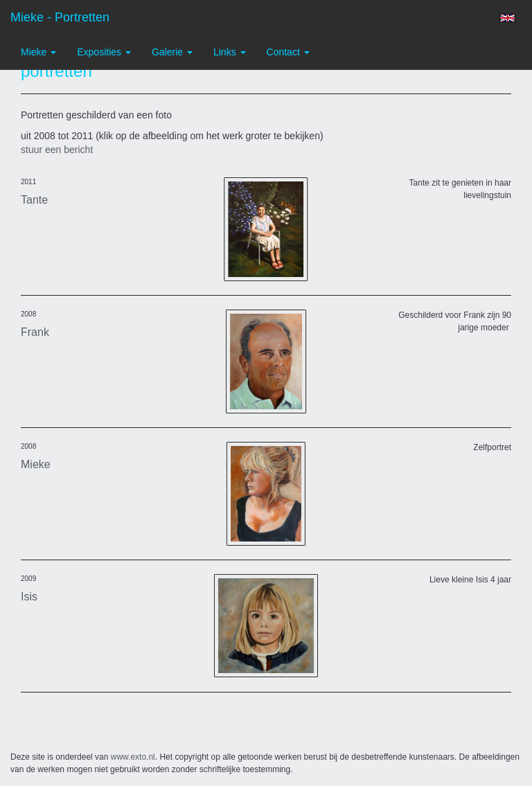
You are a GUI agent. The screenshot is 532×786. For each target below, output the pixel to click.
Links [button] (230, 52)
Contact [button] (288, 52)
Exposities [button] (104, 52)
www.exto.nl (133, 757)
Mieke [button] (38, 52)
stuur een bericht (57, 150)
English (507, 18)
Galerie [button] (172, 52)
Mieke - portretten (60, 17)
